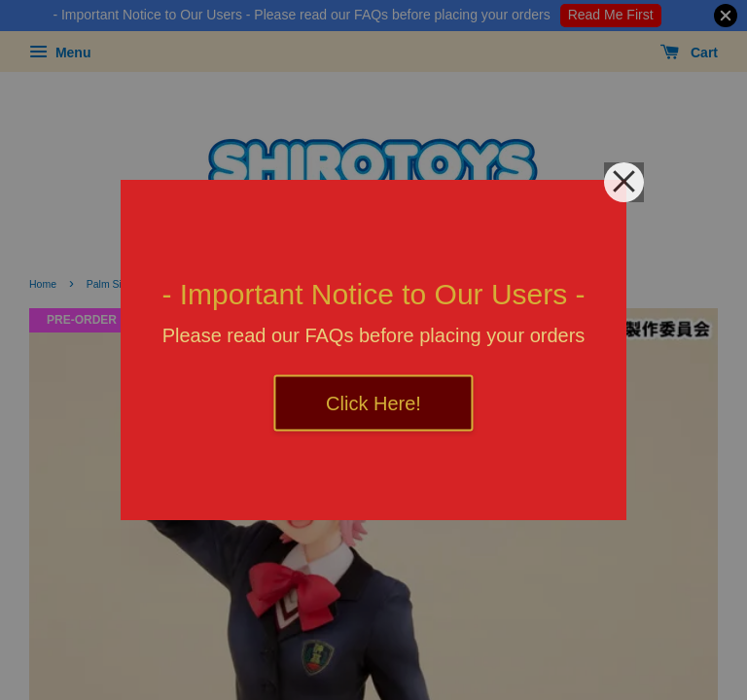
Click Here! (373, 403)
